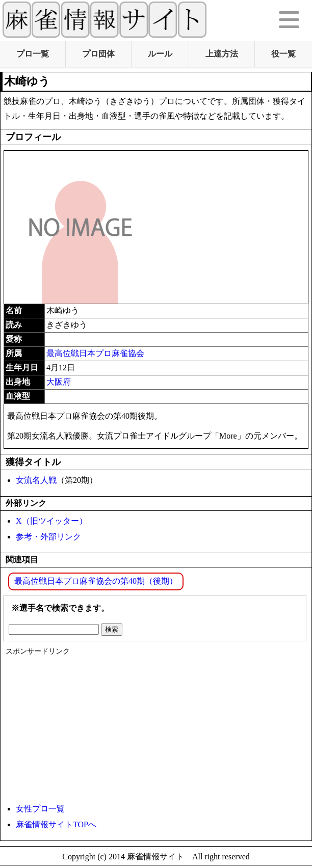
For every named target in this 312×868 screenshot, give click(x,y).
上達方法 (222, 54)
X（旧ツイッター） (51, 521)
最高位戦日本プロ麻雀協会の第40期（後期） (96, 581)
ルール (160, 54)
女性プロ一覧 (40, 809)
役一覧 (283, 54)
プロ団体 (98, 54)
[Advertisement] (153, 727)
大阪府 (59, 382)
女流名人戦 (36, 480)
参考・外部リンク (48, 537)
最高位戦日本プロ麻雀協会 (95, 353)
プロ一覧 (33, 54)
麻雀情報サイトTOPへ (56, 824)
